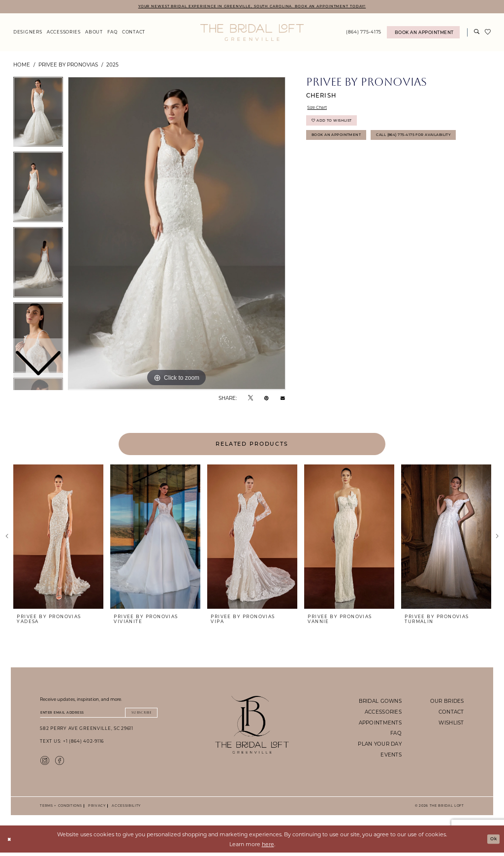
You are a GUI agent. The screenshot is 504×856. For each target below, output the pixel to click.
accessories (383, 713)
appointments (380, 724)
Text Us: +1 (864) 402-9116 (72, 744)
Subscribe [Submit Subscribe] (138, 714)
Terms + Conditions (61, 809)
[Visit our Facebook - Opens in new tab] (60, 763)
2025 (112, 66)
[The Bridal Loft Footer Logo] (252, 726)
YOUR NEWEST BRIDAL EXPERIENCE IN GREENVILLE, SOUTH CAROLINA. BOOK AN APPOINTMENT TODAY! (252, 7)
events (391, 756)
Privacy (96, 809)
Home (22, 66)
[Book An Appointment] (423, 34)
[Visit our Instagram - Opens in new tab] (45, 763)
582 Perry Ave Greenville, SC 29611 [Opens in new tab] (87, 732)
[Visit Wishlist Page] (488, 33)
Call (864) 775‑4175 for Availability (359, 161)
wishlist (451, 724)
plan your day (380, 745)
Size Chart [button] (320, 110)
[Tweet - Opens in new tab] (251, 399)
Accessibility (125, 809)
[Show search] (477, 34)
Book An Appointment (342, 143)
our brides (447, 702)
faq (396, 734)
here (268, 848)
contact (451, 713)
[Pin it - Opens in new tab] (267, 399)
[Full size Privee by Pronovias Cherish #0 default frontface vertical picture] (177, 235)
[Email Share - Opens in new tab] (283, 399)
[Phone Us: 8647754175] (364, 34)
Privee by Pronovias (68, 66)
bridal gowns (380, 702)
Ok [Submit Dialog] (492, 842)
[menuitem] (28, 34)
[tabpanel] (177, 235)
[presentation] (58, 538)
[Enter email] (99, 715)
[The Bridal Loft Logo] (252, 33)
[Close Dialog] (11, 842)
